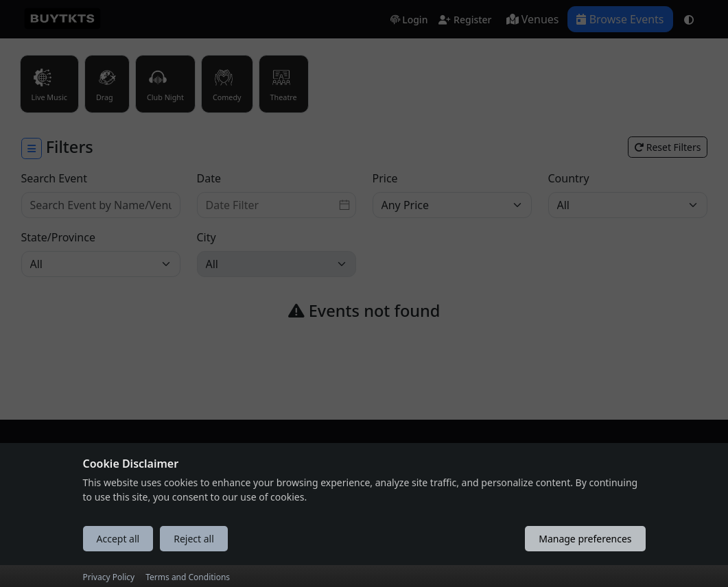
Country (569, 178)
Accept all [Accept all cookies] (118, 539)
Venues (533, 19)
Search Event (55, 178)
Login (409, 20)
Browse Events (620, 19)
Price (385, 178)
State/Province (58, 237)
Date (209, 178)
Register (465, 20)
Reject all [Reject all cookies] (194, 539)
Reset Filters (667, 147)
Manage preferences (585, 539)
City (207, 237)
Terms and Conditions (188, 577)
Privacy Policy (109, 577)
